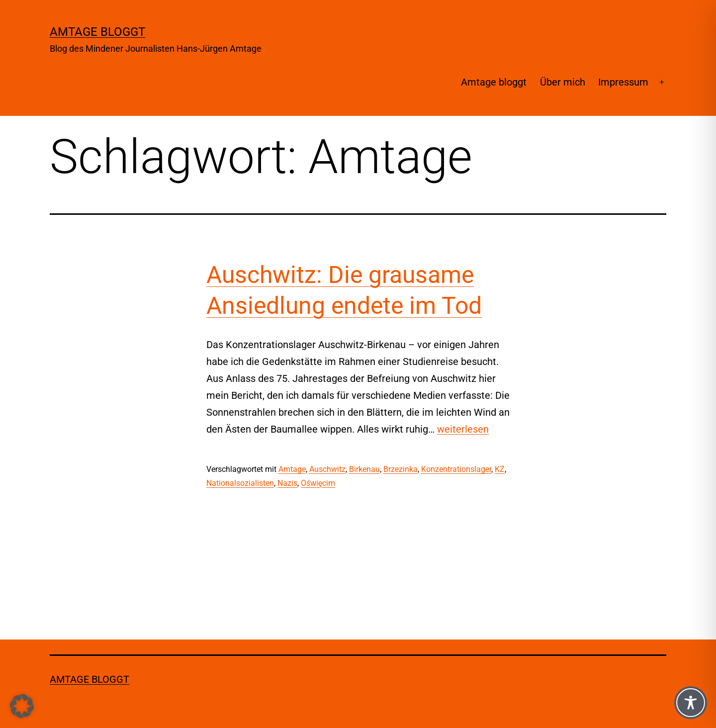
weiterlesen (463, 429)
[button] (22, 706)
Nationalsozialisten (240, 483)
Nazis (287, 483)
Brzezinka (401, 469)
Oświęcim (318, 483)
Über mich (563, 82)
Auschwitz (327, 469)
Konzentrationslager (456, 469)
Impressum (623, 82)
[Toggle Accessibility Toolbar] (691, 703)
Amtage (292, 469)
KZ (500, 469)
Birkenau (364, 469)
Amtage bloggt (97, 32)
